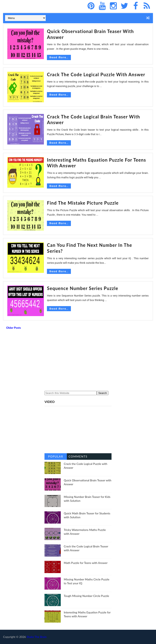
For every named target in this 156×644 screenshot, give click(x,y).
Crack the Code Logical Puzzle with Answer (96, 74)
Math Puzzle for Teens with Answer (86, 563)
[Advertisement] (78, 361)
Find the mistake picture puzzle (83, 203)
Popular (56, 456)
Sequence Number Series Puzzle (83, 288)
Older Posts (13, 328)
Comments (78, 456)
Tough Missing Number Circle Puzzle (86, 596)
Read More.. (59, 57)
